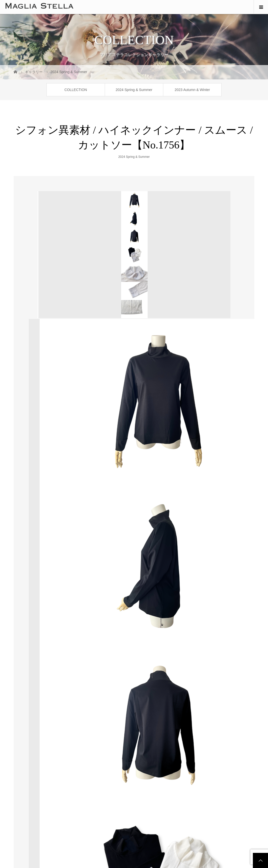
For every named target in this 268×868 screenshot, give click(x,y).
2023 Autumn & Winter (192, 90)
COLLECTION (76, 90)
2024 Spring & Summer (134, 90)
